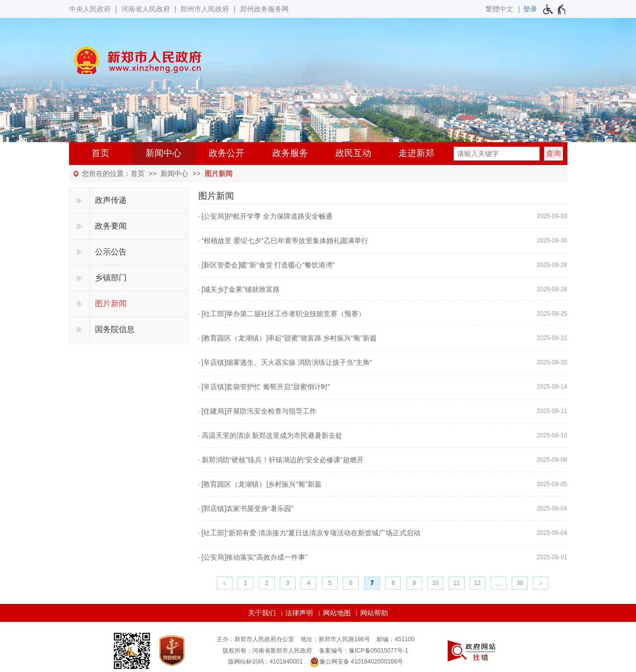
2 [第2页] (267, 583)
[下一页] (541, 583)
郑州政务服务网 (264, 9)
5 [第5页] (330, 583)
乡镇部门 (111, 278)
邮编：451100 (396, 639)
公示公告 (111, 252)
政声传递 (111, 200)
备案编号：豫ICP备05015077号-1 (364, 651)
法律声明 (299, 613)
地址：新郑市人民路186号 (335, 639)
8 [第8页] (393, 583)
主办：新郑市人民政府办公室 (255, 639)
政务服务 (290, 153)
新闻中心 (163, 153)
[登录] (530, 9)
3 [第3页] (288, 583)
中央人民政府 (90, 9)
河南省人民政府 (146, 9)
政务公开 (227, 153)
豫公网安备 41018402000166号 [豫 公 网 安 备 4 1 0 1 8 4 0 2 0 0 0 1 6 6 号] (357, 662)
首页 (100, 153)
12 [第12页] (477, 583)
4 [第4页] (309, 583)
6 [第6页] (351, 583)
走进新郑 (416, 153)
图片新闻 (219, 173)
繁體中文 (499, 9)
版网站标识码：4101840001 (266, 662)
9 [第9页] (414, 583)
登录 (530, 9)
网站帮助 (374, 613)
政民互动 (353, 153)
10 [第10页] (435, 583)
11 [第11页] (456, 583)
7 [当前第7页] (372, 583)
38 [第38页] (519, 583)
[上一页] (225, 583)
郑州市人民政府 (205, 9)
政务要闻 (111, 226)
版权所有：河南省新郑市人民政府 (267, 651)
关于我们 (262, 613)
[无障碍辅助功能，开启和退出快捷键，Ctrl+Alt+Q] (555, 9)
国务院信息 (115, 329)
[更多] (498, 583)
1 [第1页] (246, 583)
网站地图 (337, 613)
